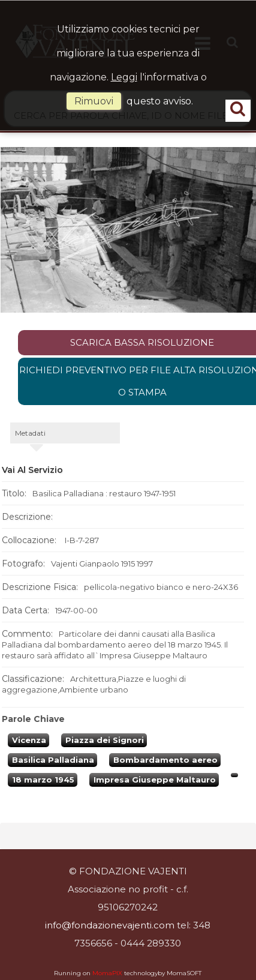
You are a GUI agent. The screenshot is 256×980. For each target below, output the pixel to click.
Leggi (124, 77)
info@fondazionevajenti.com (110, 925)
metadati (30, 433)
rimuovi (94, 101)
